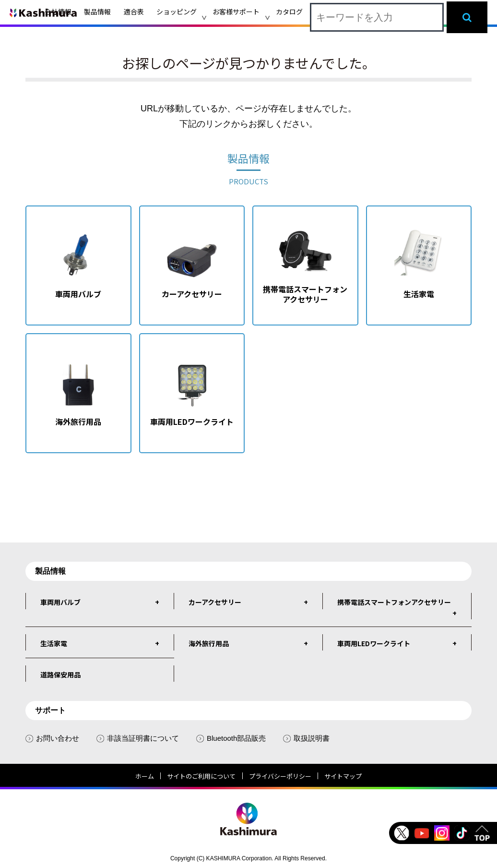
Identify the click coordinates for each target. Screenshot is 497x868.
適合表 (134, 12)
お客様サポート (236, 12)
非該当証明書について (138, 738)
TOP (482, 833)
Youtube (422, 833)
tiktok (462, 833)
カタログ (289, 12)
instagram (442, 833)
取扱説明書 (306, 738)
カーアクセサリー (215, 602)
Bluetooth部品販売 (231, 738)
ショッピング (177, 12)
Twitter (402, 833)
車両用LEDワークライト (374, 643)
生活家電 (54, 643)
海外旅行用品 (209, 643)
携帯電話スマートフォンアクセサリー (394, 602)
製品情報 (97, 12)
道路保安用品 (60, 675)
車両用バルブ (60, 602)
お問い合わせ (52, 738)
